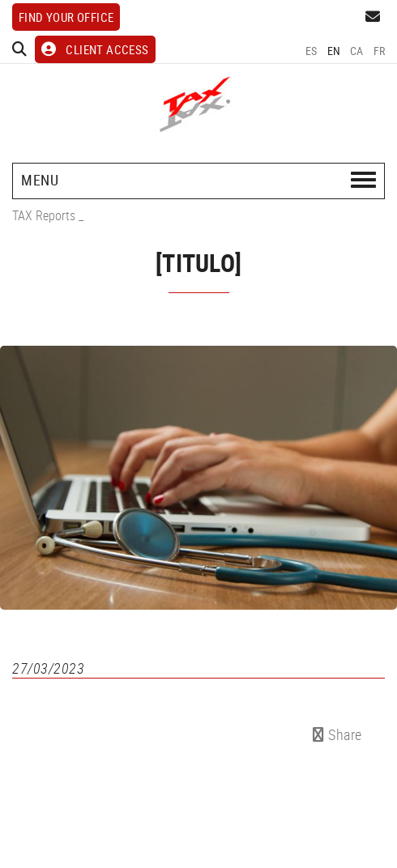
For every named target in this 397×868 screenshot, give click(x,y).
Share (337, 734)
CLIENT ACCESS (95, 49)
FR (380, 51)
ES (312, 51)
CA (357, 51)
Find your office (66, 17)
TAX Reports (44, 215)
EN (334, 51)
